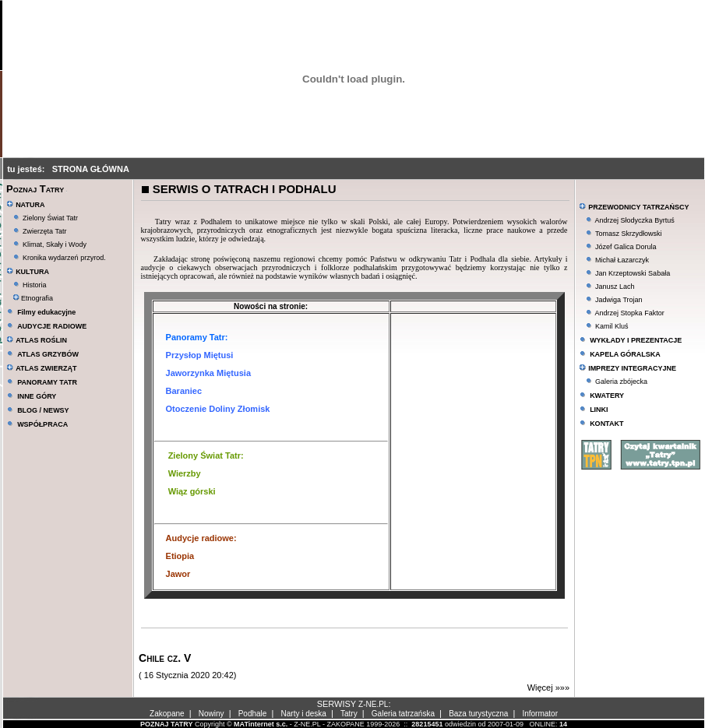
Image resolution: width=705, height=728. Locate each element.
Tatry (349, 714)
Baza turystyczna (478, 714)
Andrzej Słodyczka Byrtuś (635, 220)
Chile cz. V (165, 658)
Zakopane (167, 714)
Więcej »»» (548, 688)
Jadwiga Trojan (619, 300)
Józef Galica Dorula (626, 247)
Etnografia (33, 298)
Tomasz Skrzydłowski (629, 234)
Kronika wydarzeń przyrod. (64, 258)
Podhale (253, 714)
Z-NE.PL (373, 704)
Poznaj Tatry (35, 189)
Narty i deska (304, 714)
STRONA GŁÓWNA (91, 169)
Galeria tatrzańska (403, 714)
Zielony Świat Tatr (50, 218)
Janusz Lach (615, 287)
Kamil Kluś (612, 326)
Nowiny (211, 714)
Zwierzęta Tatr (44, 231)
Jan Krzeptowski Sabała (633, 273)
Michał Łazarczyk (622, 260)
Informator (540, 714)
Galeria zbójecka (621, 382)
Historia (35, 285)
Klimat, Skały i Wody (55, 244)
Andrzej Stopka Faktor (630, 313)
